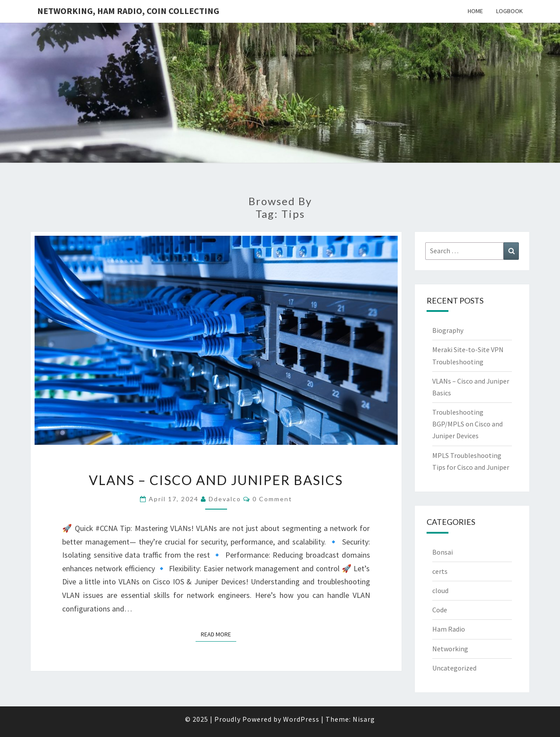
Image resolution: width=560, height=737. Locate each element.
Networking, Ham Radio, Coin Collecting (128, 11)
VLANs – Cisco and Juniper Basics (216, 480)
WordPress (301, 719)
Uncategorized (454, 668)
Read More (219, 634)
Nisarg (364, 719)
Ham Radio (449, 629)
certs (440, 571)
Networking (450, 649)
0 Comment (272, 499)
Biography (448, 330)
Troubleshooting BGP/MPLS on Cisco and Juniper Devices (467, 424)
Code (440, 610)
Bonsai (443, 552)
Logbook (509, 11)
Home (475, 11)
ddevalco (225, 499)
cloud (440, 590)
